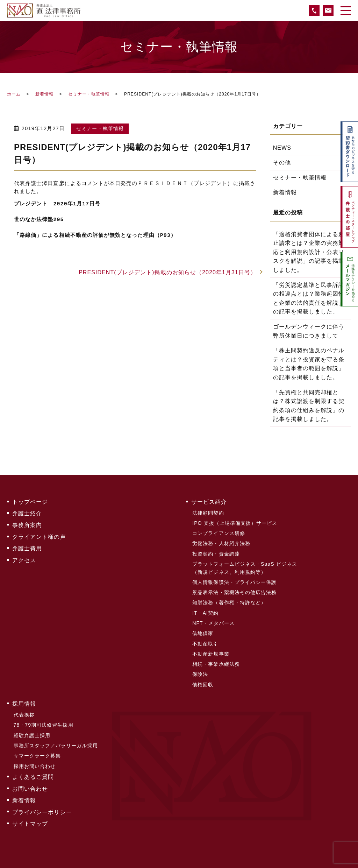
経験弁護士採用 (32, 725)
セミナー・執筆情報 (89, 94)
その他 (282, 163)
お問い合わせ (30, 776)
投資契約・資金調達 (216, 551)
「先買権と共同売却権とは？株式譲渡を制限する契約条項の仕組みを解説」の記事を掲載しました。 (309, 406)
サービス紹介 (209, 502)
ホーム (14, 94)
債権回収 (203, 677)
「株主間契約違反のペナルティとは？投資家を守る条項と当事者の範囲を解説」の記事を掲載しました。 (309, 364)
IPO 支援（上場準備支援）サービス (235, 522)
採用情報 (24, 695)
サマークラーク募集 (37, 745)
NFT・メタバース (213, 618)
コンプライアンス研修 (219, 531)
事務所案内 (27, 524)
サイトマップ (30, 810)
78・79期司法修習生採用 (43, 715)
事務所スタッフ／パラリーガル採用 (55, 735)
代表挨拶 (24, 706)
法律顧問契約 (208, 512)
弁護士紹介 (27, 513)
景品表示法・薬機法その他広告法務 (234, 588)
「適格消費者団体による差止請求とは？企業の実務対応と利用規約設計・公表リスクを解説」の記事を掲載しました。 (309, 252)
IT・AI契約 (205, 608)
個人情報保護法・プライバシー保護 (234, 579)
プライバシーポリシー (42, 799)
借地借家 (203, 628)
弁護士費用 (27, 546)
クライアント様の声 (39, 535)
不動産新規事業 (211, 647)
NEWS (282, 148)
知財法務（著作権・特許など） (229, 598)
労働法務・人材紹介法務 (221, 541)
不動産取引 (205, 637)
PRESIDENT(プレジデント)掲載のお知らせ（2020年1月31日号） (167, 272)
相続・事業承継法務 (216, 657)
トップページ (30, 502)
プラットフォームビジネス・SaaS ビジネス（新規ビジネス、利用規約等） (245, 565)
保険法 (200, 667)
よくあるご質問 (33, 765)
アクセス (24, 558)
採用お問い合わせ (34, 755)
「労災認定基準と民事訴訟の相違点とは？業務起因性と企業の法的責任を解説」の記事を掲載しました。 (309, 298)
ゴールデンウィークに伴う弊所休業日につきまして (309, 331)
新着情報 (44, 94)
